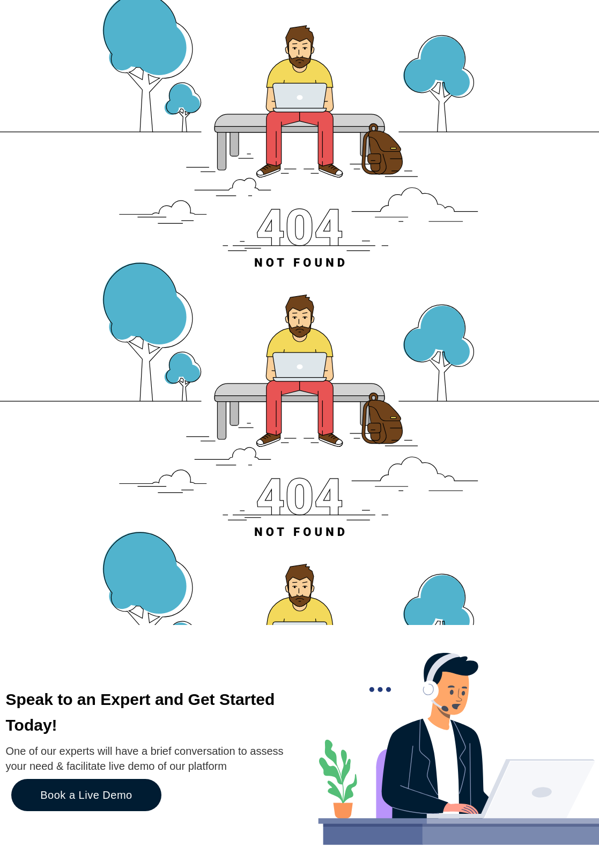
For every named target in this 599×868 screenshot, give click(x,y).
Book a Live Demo (86, 795)
